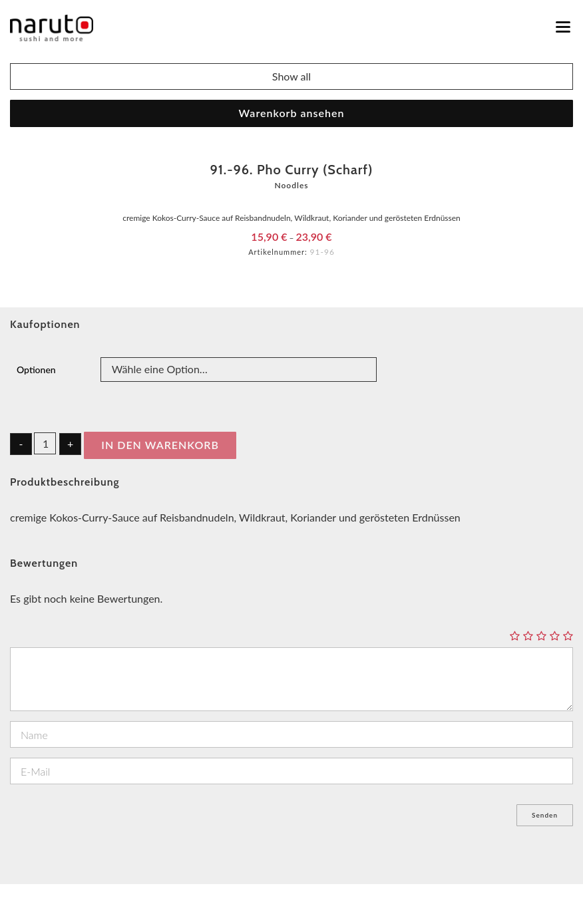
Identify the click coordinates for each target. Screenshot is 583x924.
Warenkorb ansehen (292, 113)
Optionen (36, 370)
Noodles (291, 185)
